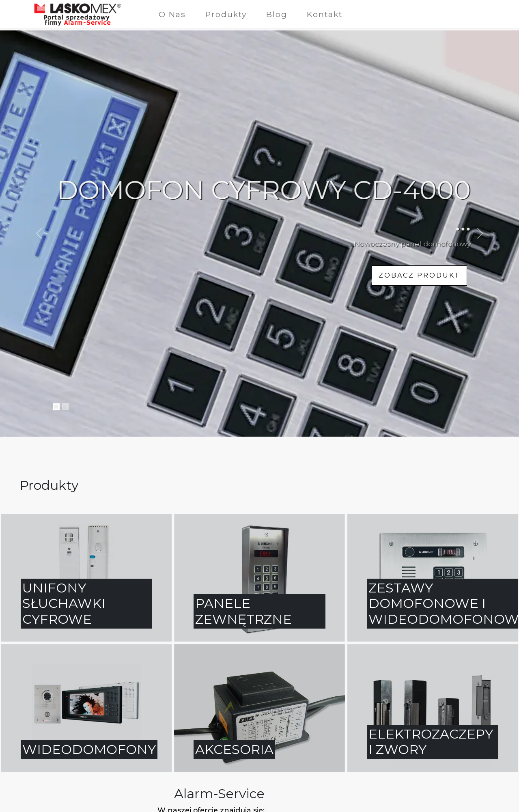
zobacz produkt (419, 275)
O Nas (172, 14)
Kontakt (325, 14)
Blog (277, 14)
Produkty (226, 14)
